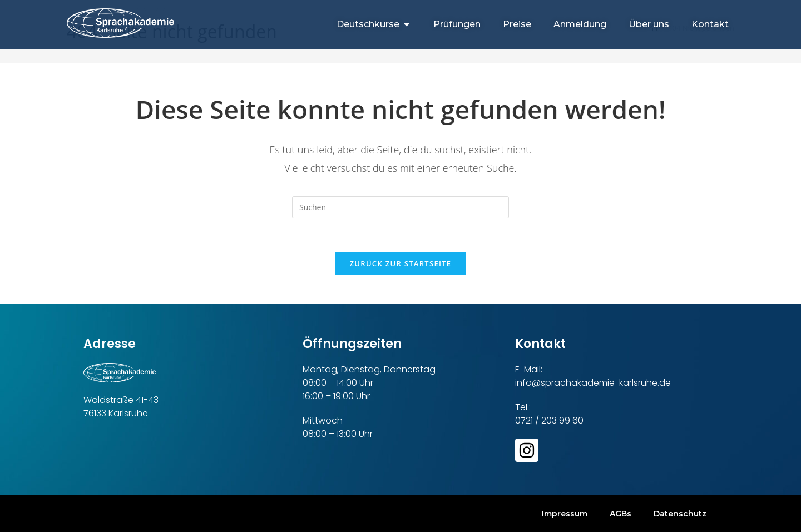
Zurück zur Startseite (401, 263)
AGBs (620, 514)
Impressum (565, 514)
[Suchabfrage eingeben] (400, 207)
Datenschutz (680, 514)
